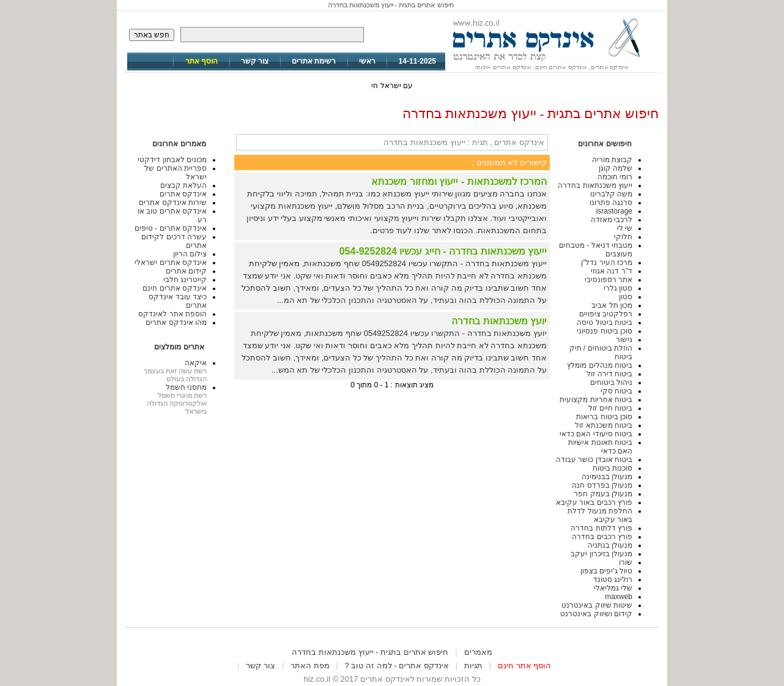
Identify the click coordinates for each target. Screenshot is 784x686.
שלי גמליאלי (613, 588)
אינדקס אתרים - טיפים (171, 228)
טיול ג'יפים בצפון (606, 571)
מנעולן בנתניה (610, 545)
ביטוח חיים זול (610, 408)
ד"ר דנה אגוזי (612, 271)
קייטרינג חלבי (185, 280)
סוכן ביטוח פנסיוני (605, 331)
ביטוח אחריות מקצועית (596, 400)
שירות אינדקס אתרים (173, 203)
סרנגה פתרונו (611, 203)
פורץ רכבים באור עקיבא (594, 502)
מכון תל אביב (612, 305)
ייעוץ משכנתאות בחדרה (595, 185)
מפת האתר (310, 665)
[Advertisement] (392, 641)
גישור (624, 340)
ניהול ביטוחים (611, 382)
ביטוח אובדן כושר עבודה (594, 460)
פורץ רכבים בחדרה (602, 537)
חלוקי (623, 237)
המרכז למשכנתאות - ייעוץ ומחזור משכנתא (459, 181)
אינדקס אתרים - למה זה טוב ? (397, 665)
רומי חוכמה (615, 177)
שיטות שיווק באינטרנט (597, 605)
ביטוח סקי (616, 391)
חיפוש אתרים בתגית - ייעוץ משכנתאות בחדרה (370, 652)
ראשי (367, 61)
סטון (626, 297)
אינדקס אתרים (183, 194)
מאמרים (478, 652)
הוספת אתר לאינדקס (172, 314)
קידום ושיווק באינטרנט (596, 614)
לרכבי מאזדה (612, 220)
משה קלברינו (611, 194)
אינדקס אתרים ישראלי (171, 263)
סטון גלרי (618, 288)
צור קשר (255, 61)
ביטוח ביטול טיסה (605, 322)
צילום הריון (190, 254)
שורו (626, 562)
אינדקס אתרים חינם (175, 288)
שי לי (625, 228)
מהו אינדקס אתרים (176, 322)
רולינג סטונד (613, 580)
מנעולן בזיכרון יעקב (601, 554)
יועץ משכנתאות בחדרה (499, 321)
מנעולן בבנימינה (607, 477)
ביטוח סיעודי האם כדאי (596, 434)
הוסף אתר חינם (524, 665)
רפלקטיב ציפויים (606, 314)
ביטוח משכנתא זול (604, 425)
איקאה (196, 363)
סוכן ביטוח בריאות (604, 417)
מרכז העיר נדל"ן (607, 263)
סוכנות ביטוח (612, 468)
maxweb (619, 597)
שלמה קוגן (616, 168)
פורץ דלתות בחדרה (601, 528)
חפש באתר (152, 35)
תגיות (473, 665)
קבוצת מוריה (612, 160)
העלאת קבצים (183, 185)
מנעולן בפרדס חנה (602, 485)
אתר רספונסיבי (608, 280)
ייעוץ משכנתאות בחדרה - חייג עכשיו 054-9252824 (443, 251)
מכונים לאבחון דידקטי (172, 160)
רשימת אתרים (314, 61)
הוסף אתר (202, 61)
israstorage (614, 211)
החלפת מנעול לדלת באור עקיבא (600, 515)
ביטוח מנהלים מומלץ (600, 365)
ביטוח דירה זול (609, 374)
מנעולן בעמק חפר (603, 494)
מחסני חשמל (186, 387)
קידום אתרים (186, 271)
